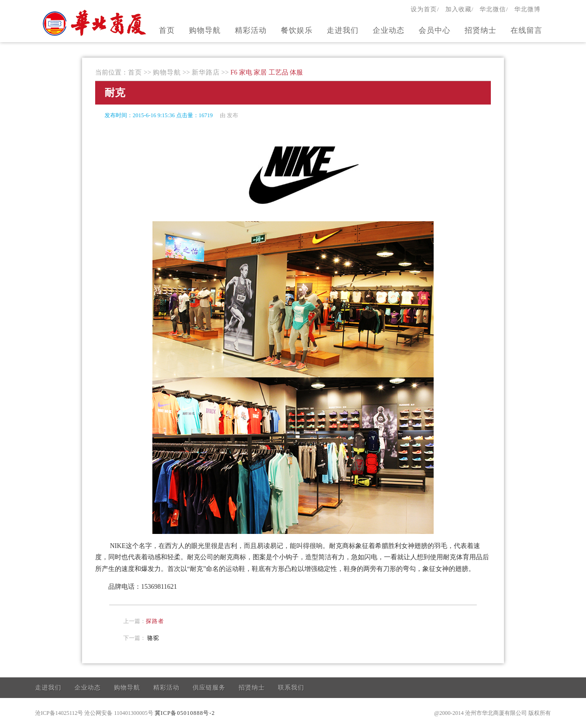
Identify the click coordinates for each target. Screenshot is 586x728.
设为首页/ (425, 9)
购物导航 (205, 30)
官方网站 (96, 23)
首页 (167, 30)
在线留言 (526, 30)
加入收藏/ (460, 9)
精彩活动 (251, 30)
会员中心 (435, 30)
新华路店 (206, 72)
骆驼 (153, 638)
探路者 (155, 621)
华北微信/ (494, 9)
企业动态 (389, 30)
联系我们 (291, 687)
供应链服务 (209, 687)
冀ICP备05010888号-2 (185, 713)
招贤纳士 (481, 30)
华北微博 (527, 9)
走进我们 (343, 30)
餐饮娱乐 (297, 30)
